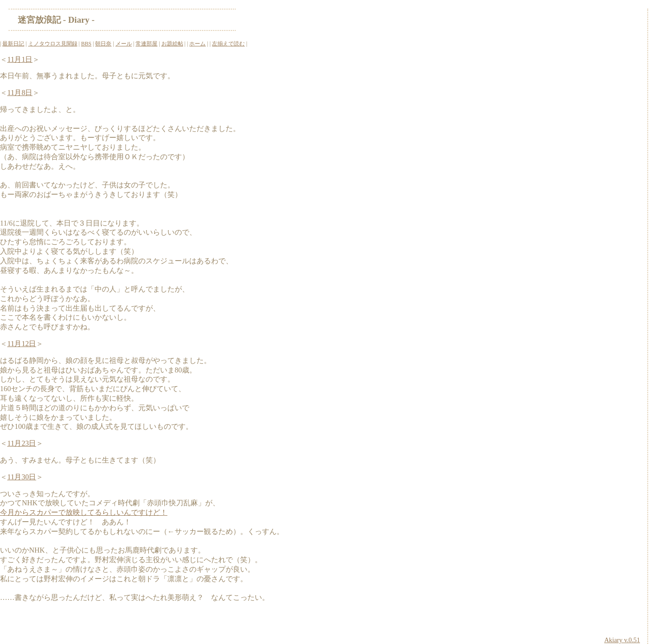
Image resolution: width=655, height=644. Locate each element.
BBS (86, 44)
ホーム (197, 44)
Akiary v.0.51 (622, 640)
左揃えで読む (228, 44)
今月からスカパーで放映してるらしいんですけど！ (84, 512)
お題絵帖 (172, 44)
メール (124, 44)
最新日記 (13, 44)
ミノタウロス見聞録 (53, 44)
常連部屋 (146, 44)
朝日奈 (103, 44)
